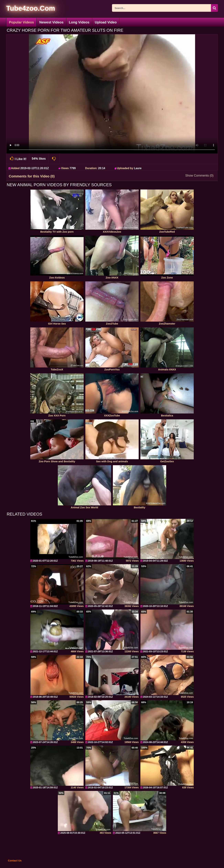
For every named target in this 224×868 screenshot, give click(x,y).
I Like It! (18, 159)
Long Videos (79, 22)
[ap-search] (165, 8)
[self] (25, 9)
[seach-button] (214, 8)
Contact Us (15, 860)
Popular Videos (21, 22)
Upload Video (106, 22)
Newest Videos (51, 22)
